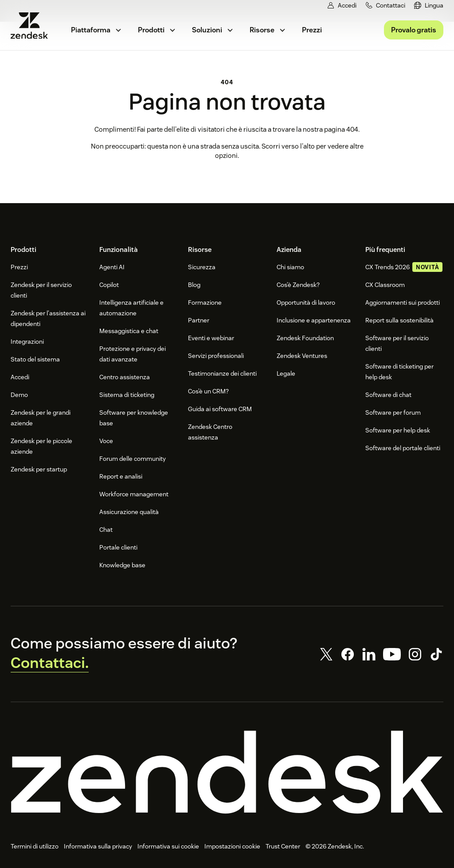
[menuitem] (429, 6)
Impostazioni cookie (232, 846)
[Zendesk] (227, 772)
